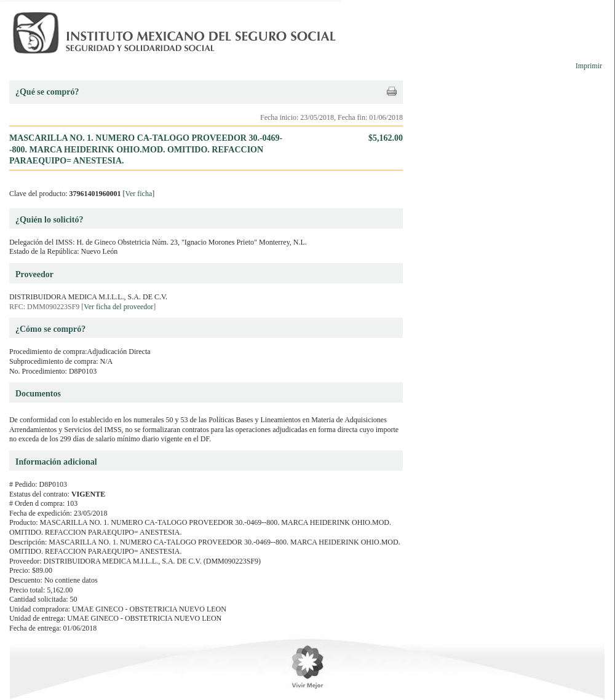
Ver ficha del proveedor (118, 307)
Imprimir (589, 66)
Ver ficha (139, 194)
